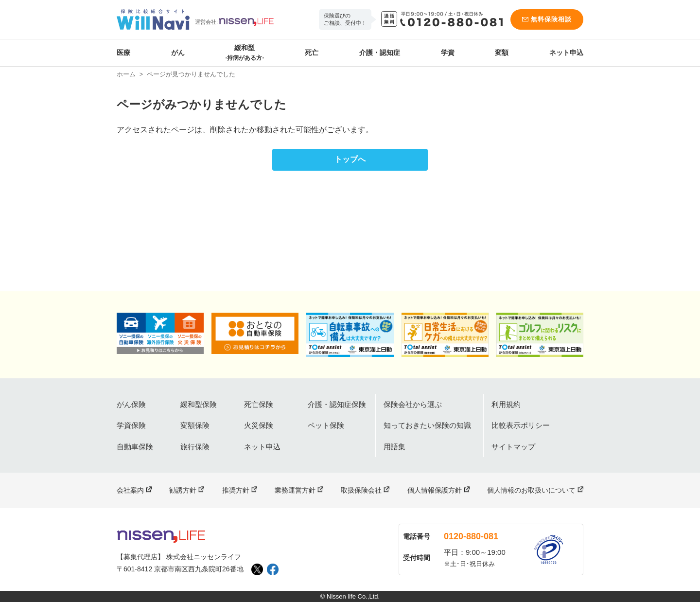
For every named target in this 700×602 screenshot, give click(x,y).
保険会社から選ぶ (413, 404)
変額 (502, 53)
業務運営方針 (295, 490)
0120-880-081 (471, 536)
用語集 (394, 447)
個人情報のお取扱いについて (531, 490)
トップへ (350, 159)
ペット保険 (326, 425)
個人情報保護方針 (435, 490)
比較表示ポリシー (521, 425)
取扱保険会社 (361, 490)
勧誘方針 (183, 490)
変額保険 (195, 425)
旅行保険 (195, 447)
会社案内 (130, 490)
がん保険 (131, 404)
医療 (123, 53)
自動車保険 (135, 447)
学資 (448, 53)
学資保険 (131, 425)
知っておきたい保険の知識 (427, 425)
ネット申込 (566, 53)
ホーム (126, 74)
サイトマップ (513, 447)
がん (178, 53)
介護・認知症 (380, 53)
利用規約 (506, 404)
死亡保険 (259, 404)
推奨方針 (236, 490)
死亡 (312, 53)
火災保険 (259, 425)
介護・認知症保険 (337, 404)
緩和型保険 (199, 404)
